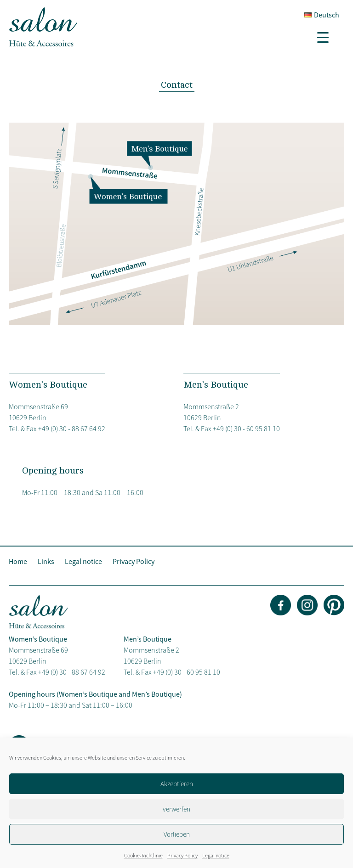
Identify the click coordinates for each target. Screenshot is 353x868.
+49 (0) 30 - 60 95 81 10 (246, 428)
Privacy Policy (182, 855)
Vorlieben (177, 834)
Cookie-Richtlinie (143, 855)
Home (18, 561)
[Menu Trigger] (326, 37)
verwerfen (176, 809)
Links (46, 561)
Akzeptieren (177, 784)
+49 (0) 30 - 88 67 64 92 (72, 428)
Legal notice (216, 855)
